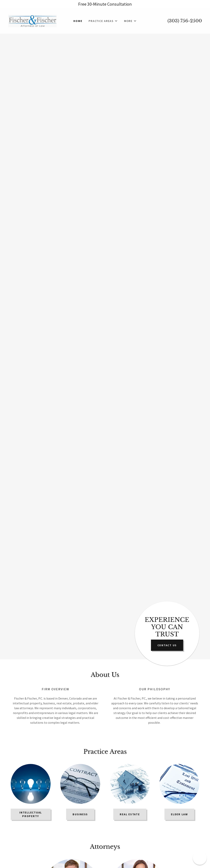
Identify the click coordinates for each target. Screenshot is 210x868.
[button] (103, 21)
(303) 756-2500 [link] (185, 21)
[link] (32, 21)
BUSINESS (80, 814)
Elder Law (179, 814)
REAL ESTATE (130, 814)
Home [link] (78, 21)
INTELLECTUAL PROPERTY (31, 814)
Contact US (167, 645)
